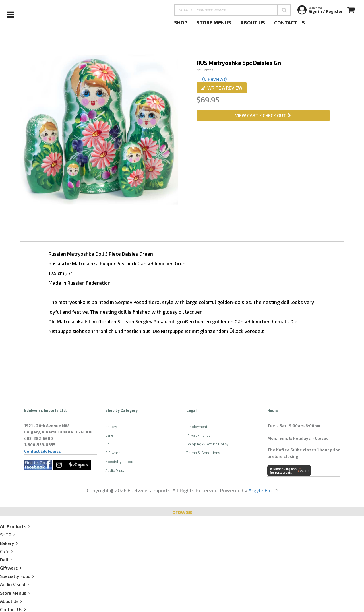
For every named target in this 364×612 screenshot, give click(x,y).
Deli (108, 444)
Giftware (113, 453)
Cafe (109, 435)
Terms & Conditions (203, 453)
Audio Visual (116, 470)
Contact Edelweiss (43, 451)
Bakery (111, 426)
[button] (284, 10)
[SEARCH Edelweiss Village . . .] (232, 10)
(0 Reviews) (214, 79)
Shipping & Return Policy (207, 444)
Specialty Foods (119, 461)
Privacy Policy (198, 435)
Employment (197, 426)
